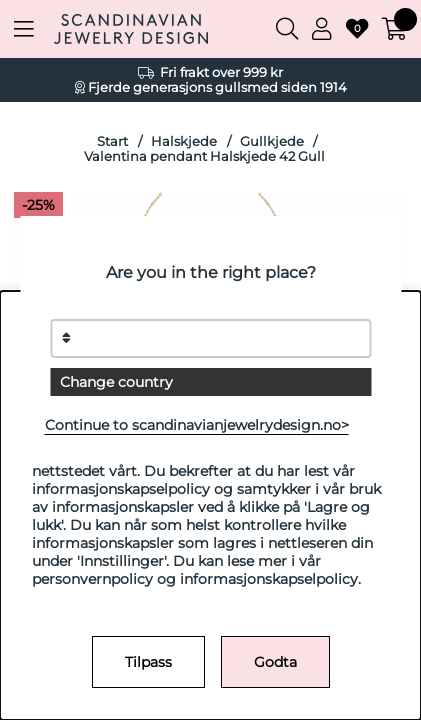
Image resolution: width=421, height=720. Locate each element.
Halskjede (184, 141)
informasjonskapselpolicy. (270, 579)
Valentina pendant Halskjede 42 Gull (204, 156)
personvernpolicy (92, 579)
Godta (275, 662)
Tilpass (148, 662)
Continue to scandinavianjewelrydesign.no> (197, 425)
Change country (116, 382)
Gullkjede (272, 141)
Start (112, 141)
